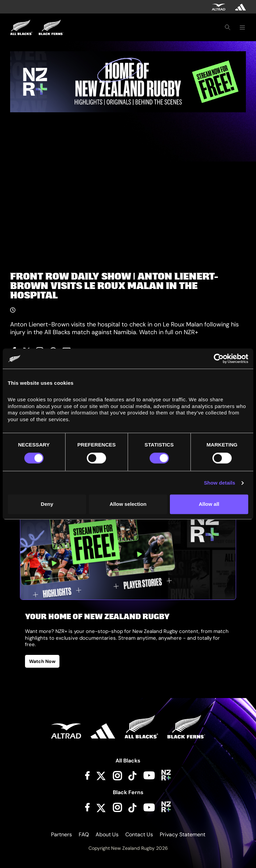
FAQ (84, 834)
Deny (47, 504)
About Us (107, 834)
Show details (220, 483)
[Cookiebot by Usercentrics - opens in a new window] (219, 358)
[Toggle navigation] (242, 27)
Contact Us (139, 834)
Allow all (209, 504)
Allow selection (128, 504)
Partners (61, 834)
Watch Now (42, 661)
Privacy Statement (183, 834)
